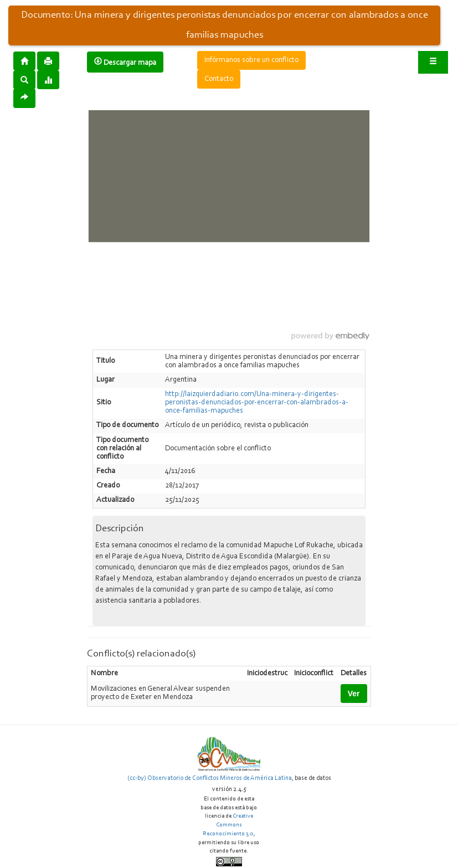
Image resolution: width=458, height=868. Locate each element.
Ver (354, 694)
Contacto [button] (219, 79)
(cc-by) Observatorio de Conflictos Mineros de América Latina (210, 778)
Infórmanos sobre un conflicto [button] (251, 60)
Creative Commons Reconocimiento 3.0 (228, 825)
